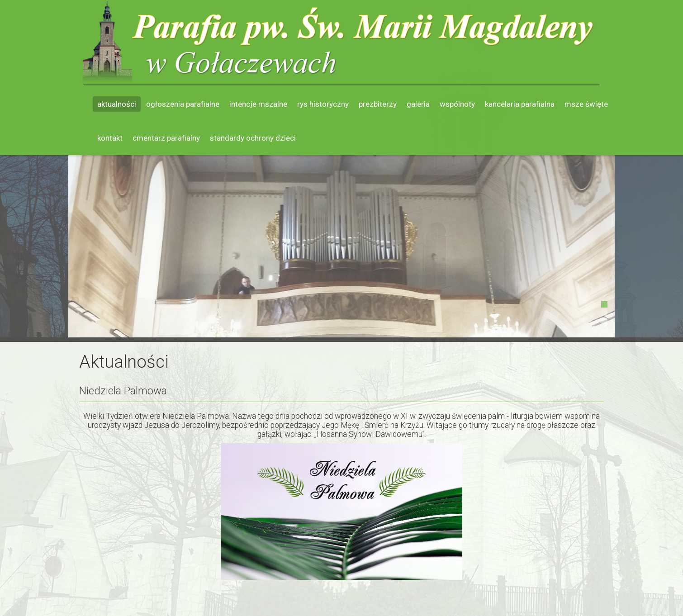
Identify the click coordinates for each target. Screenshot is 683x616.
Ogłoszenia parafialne (183, 104)
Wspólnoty (457, 104)
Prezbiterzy (378, 104)
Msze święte (586, 104)
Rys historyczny (323, 104)
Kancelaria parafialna (520, 104)
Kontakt (110, 138)
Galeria (418, 104)
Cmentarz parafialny (166, 138)
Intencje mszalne (258, 104)
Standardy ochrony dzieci (253, 138)
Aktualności (117, 104)
